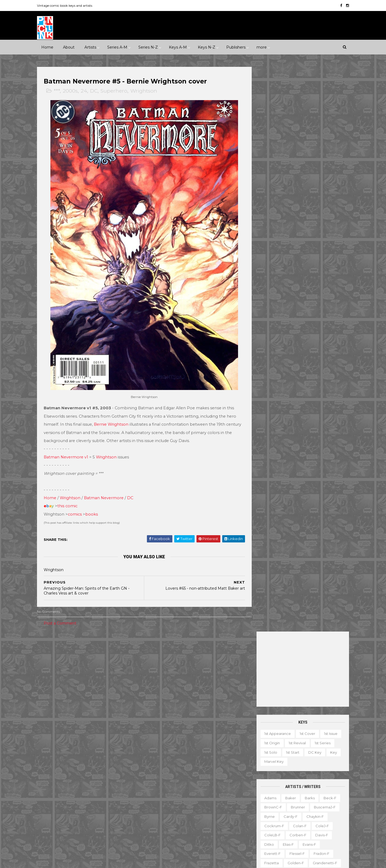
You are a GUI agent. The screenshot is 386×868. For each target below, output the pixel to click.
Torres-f (267, 456)
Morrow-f (295, 363)
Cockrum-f (270, 261)
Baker (286, 233)
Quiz (283, 813)
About (68, 47)
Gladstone (79, 774)
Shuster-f (297, 418)
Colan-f (295, 261)
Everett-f (268, 289)
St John (52, 802)
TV (268, 822)
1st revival (293, 178)
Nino (264, 372)
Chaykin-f (311, 251)
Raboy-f (267, 391)
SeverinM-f (270, 418)
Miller (291, 353)
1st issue (326, 169)
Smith (265, 428)
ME (106, 783)
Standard (75, 802)
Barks (305, 233)
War (77, 714)
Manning (288, 344)
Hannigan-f (270, 307)
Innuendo (200, 668)
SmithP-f (287, 428)
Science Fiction (113, 705)
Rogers (266, 400)
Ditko (265, 279)
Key (329, 187)
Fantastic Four (196, 746)
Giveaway (280, 785)
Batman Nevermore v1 (70, 464)
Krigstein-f (269, 335)
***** (97, 668)
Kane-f (289, 326)
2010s (88, 687)
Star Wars (200, 802)
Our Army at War (218, 793)
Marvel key (269, 196)
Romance (82, 705)
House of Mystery (163, 765)
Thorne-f (325, 446)
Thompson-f (297, 446)
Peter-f (266, 381)
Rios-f (314, 391)
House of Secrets (203, 765)
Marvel (123, 783)
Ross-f (312, 400)
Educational (281, 775)
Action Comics (161, 700)
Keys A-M (178, 47)
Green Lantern (188, 756)
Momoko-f (315, 353)
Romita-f (289, 400)
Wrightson (148, 91)
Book (291, 766)
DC (98, 91)
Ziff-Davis (95, 811)
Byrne (265, 251)
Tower (118, 802)
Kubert (293, 335)
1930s (114, 668)
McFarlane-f (315, 344)
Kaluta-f (267, 326)
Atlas (86, 737)
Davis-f (317, 270)
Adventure (111, 687)
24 (88, 91)
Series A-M (117, 47)
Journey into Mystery (166, 783)
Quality (114, 793)
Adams (266, 233)
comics (79, 522)
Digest (256, 775)
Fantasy (72, 696)
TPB (254, 822)
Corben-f (293, 270)
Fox (111, 765)
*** (61, 91)
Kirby (309, 326)
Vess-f (329, 456)
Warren (72, 811)
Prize (95, 793)
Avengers (156, 718)
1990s (50, 687)
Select (301, 813)
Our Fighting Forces (165, 802)
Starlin (291, 437)
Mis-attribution (289, 794)
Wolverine (211, 820)
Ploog (287, 381)
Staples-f (268, 437)
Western (96, 714)
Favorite (330, 775)
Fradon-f (317, 289)
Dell (92, 746)
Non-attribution (283, 803)
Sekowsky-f (292, 409)
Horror (93, 696)
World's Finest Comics (205, 830)
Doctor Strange (162, 746)
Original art (260, 813)
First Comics (89, 765)
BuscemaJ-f (320, 242)
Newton (319, 363)
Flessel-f (293, 289)
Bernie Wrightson (134, 424)
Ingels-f (292, 316)
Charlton (124, 737)
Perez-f (307, 372)
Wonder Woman (162, 830)
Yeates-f (314, 474)
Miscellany (320, 794)
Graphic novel (309, 785)
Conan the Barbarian (204, 728)
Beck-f (325, 233)
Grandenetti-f (320, 298)
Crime (51, 696)
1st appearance (273, 169)
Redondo (292, 391)
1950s (68, 677)
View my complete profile (295, 737)
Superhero (118, 91)
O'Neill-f (284, 372)
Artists (90, 47)
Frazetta (267, 298)
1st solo (266, 187)
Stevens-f (269, 446)
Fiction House (57, 765)
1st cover (303, 169)
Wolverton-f (320, 465)
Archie (68, 737)
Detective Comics (190, 737)
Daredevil (157, 737)
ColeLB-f (268, 270)
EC (107, 746)
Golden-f (291, 298)
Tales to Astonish (162, 820)
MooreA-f (269, 363)
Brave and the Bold (213, 718)
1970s (104, 677)
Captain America (163, 728)
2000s (75, 91)
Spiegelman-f (316, 428)
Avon (104, 737)
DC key (310, 187)
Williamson (291, 465)
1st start (288, 187)
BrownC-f (269, 242)
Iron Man (191, 774)
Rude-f (266, 409)
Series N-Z (148, 47)
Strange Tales (160, 811)
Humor (114, 696)
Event (178, 668)
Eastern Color (57, 756)
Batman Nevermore (108, 505)
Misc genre (55, 705)
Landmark (226, 668)
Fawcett (106, 756)
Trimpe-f (307, 456)
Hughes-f (268, 316)
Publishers (236, 47)
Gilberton (53, 774)
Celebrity (156, 668)
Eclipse (84, 756)
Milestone (157, 677)
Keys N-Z (206, 47)
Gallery (256, 785)
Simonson (323, 418)
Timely (98, 802)
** (57, 668)
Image (88, 783)
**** (83, 668)
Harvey (51, 783)
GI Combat (157, 756)
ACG (49, 737)
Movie (179, 677)
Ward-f (266, 465)
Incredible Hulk (161, 774)
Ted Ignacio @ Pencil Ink (301, 730)
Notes (311, 803)
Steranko (313, 437)
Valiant (51, 811)
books (96, 522)
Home (47, 47)
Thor (190, 820)
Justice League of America (171, 793)
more (261, 47)
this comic (72, 513)
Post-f (307, 381)
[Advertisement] (298, 104)
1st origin (268, 178)
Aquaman (202, 709)
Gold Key (105, 774)
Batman (180, 718)
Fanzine (307, 775)
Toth (287, 456)
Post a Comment (65, 630)
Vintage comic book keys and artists (69, 6)
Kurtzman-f (318, 335)
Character (313, 766)
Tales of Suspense (196, 811)
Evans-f (305, 279)
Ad (275, 766)
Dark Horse (70, 746)
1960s (86, 677)
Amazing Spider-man (166, 709)
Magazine (259, 794)
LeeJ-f (266, 344)
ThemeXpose (69, 861)
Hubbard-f (321, 307)
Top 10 (285, 822)
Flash (222, 746)
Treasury (306, 822)
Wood (265, 474)
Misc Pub (53, 793)
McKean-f (269, 353)
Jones (313, 316)
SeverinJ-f (321, 409)
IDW (70, 783)
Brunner (293, 242)
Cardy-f (286, 251)
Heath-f (296, 307)
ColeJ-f (318, 261)
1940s (50, 677)
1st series (318, 178)
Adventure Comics (198, 700)
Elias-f (284, 279)
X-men (154, 839)
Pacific (76, 793)
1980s (123, 677)
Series (322, 813)
